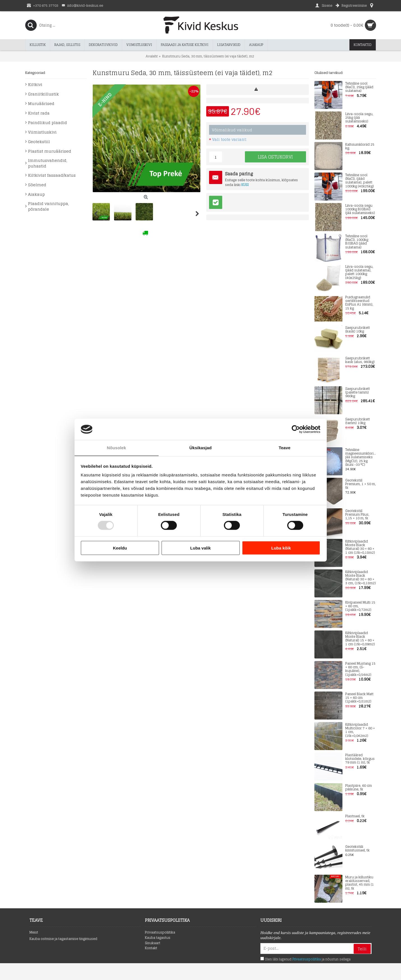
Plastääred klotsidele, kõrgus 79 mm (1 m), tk (360, 759)
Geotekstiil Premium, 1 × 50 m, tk (361, 484)
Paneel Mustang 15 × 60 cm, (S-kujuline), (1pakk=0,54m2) (360, 669)
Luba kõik (281, 548)
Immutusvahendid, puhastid (48, 163)
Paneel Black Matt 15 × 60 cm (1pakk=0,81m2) (359, 698)
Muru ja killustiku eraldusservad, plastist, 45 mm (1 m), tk (360, 883)
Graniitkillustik (43, 94)
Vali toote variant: (229, 140)
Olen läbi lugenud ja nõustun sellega (305, 959)
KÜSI (245, 185)
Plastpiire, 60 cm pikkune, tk (359, 788)
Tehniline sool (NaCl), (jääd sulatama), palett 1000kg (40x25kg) (360, 181)
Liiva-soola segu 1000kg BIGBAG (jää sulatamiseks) (360, 209)
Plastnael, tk (355, 816)
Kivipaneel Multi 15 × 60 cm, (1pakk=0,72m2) (360, 606)
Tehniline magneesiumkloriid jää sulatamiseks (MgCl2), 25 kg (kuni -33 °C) (361, 457)
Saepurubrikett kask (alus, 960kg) (360, 360)
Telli (362, 949)
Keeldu (120, 548)
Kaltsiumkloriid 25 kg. (360, 146)
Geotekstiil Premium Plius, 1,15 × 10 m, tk (357, 515)
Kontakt (151, 948)
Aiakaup (36, 194)
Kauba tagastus (158, 938)
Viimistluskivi (42, 132)
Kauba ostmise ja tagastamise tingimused (63, 939)
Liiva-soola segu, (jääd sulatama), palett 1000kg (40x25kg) (359, 272)
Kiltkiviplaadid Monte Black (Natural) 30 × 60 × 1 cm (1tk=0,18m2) (360, 547)
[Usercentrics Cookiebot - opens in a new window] (296, 429)
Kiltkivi (35, 84)
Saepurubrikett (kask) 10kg (358, 330)
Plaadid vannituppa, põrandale (48, 206)
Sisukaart (153, 943)
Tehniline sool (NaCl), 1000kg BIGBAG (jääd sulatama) (357, 242)
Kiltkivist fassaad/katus (52, 175)
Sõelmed (37, 185)
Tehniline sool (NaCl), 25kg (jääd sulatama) (359, 87)
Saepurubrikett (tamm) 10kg (358, 421)
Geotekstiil (39, 142)
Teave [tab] (285, 448)
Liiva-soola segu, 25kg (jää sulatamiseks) (359, 118)
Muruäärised (41, 103)
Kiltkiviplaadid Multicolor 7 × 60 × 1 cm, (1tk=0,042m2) (360, 730)
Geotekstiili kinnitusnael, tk (357, 849)
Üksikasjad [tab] (200, 448)
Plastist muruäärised (50, 151)
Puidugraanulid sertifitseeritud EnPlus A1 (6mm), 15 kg (359, 303)
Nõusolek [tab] (116, 448)
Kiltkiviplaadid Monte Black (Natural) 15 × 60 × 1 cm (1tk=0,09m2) (360, 639)
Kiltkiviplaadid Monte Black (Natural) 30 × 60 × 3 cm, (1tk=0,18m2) (361, 578)
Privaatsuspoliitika (160, 933)
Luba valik (200, 548)
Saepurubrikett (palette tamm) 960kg (358, 393)
